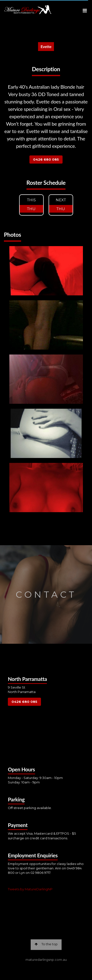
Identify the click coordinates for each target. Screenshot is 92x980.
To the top (46, 944)
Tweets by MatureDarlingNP (30, 889)
